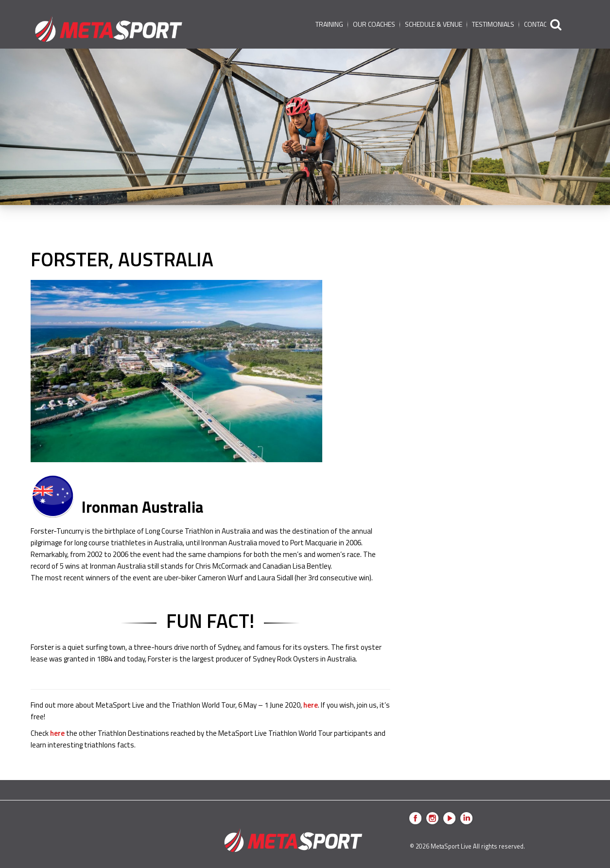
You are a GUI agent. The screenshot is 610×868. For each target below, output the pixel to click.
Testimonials (493, 24)
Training (329, 24)
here (311, 705)
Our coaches (374, 24)
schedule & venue (434, 24)
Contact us (542, 24)
